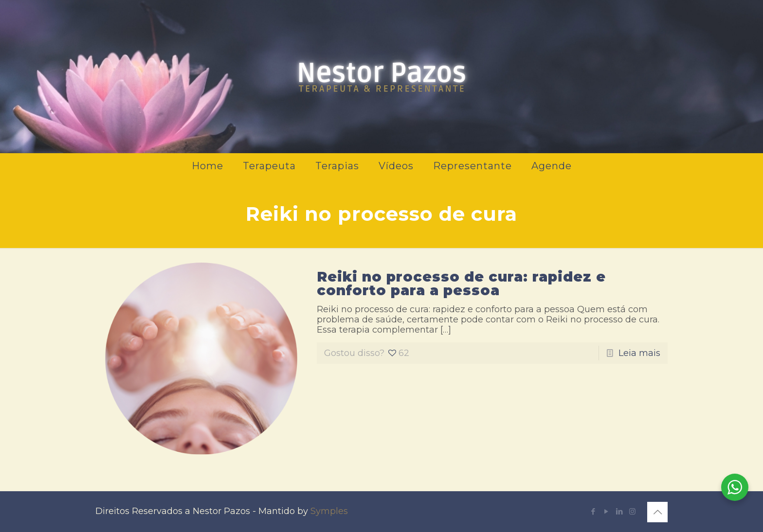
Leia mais (639, 353)
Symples (329, 511)
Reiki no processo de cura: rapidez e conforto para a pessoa (461, 284)
